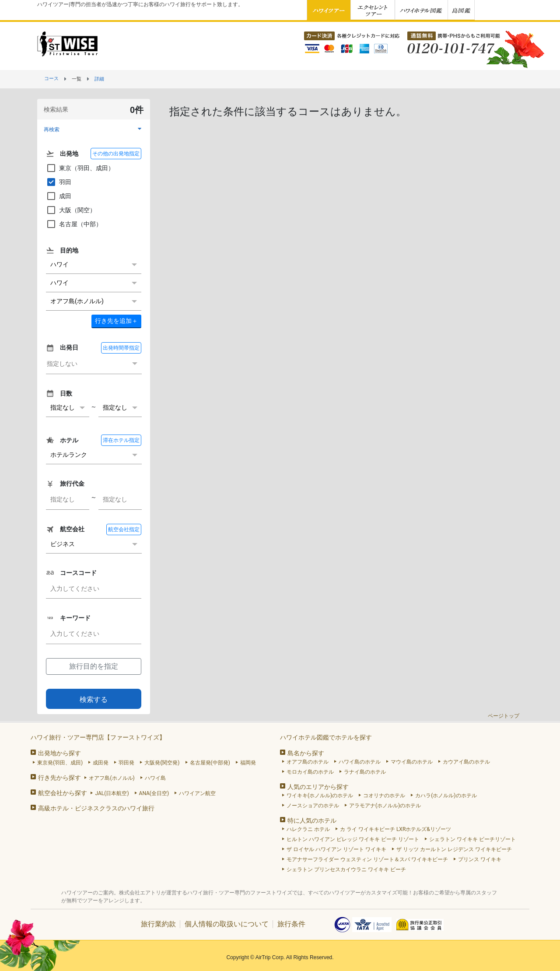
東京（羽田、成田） (80, 168)
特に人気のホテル (312, 820)
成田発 (101, 763)
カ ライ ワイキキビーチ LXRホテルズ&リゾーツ (395, 829)
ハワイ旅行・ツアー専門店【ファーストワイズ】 (98, 737)
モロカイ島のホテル (310, 772)
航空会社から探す (63, 793)
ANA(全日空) (154, 793)
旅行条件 (291, 924)
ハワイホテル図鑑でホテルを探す (326, 737)
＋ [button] (116, 321)
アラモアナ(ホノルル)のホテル (385, 806)
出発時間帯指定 (121, 348)
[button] (94, 129)
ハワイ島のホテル (360, 762)
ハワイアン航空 (197, 793)
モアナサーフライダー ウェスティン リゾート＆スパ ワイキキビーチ (367, 859)
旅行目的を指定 (94, 666)
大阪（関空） (71, 210)
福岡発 (248, 763)
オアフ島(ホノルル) (112, 778)
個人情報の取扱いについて (227, 924)
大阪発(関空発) (162, 763)
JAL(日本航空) (112, 793)
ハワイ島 (155, 778)
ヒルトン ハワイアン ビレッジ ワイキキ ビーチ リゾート (353, 839)
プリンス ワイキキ (480, 859)
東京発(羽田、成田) (60, 763)
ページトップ (504, 716)
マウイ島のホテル (412, 762)
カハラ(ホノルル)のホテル (446, 796)
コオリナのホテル (384, 796)
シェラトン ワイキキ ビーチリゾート (472, 839)
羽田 (59, 182)
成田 (59, 196)
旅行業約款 (158, 924)
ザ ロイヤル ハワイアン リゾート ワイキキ (336, 849)
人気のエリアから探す (318, 787)
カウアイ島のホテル (466, 762)
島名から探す (306, 753)
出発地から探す (59, 753)
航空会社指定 (124, 529)
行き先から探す (59, 778)
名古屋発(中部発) (210, 763)
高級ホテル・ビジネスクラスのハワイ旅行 (96, 808)
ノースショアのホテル (313, 806)
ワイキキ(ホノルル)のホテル (320, 796)
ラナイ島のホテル (365, 772)
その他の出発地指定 (116, 154)
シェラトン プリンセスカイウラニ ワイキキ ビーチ (346, 869)
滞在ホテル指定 (121, 440)
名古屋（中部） (74, 224)
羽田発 (126, 763)
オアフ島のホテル (308, 762)
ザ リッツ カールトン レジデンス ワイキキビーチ (454, 849)
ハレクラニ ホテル (308, 829)
